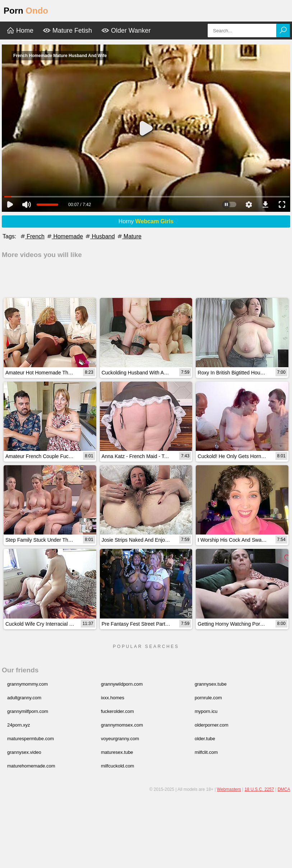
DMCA (284, 789)
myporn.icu (206, 711)
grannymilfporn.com (28, 711)
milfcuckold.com (117, 766)
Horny (146, 221)
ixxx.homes (113, 698)
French (32, 236)
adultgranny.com (24, 698)
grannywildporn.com (122, 684)
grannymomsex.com (122, 725)
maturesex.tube (117, 752)
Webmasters (229, 789)
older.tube (205, 739)
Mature (129, 236)
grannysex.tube (211, 684)
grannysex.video (24, 752)
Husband (100, 236)
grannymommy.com (27, 684)
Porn (26, 11)
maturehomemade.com (31, 766)
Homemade (64, 236)
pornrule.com (208, 698)
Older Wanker (126, 31)
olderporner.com (212, 725)
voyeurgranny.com (120, 739)
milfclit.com (206, 752)
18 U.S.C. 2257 (259, 789)
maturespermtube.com (31, 739)
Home (20, 31)
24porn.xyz (19, 725)
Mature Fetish (67, 31)
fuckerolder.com (117, 711)
